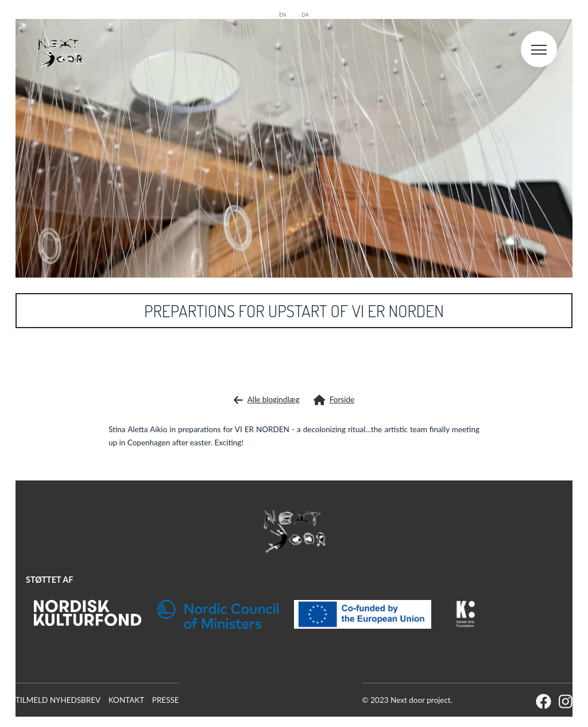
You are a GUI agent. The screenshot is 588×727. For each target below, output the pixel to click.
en (283, 15)
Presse (166, 700)
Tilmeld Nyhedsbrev (58, 700)
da (305, 15)
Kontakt (127, 700)
